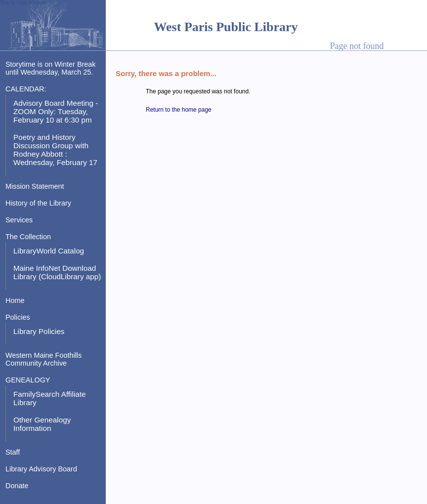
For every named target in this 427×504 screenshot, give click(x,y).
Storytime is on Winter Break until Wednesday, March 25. (51, 68)
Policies (18, 317)
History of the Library (38, 203)
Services (19, 220)
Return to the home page (179, 110)
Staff (13, 452)
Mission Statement (35, 186)
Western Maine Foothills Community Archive (43, 359)
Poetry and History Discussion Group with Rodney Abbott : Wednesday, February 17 (55, 150)
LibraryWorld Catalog (49, 251)
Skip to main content (22, 3)
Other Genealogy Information (42, 424)
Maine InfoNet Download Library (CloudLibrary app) (57, 272)
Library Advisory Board (41, 469)
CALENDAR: (26, 89)
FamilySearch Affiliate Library (50, 398)
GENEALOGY (28, 380)
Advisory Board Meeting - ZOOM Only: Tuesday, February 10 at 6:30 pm (56, 111)
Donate (17, 486)
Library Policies (39, 331)
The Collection (28, 237)
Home (15, 300)
